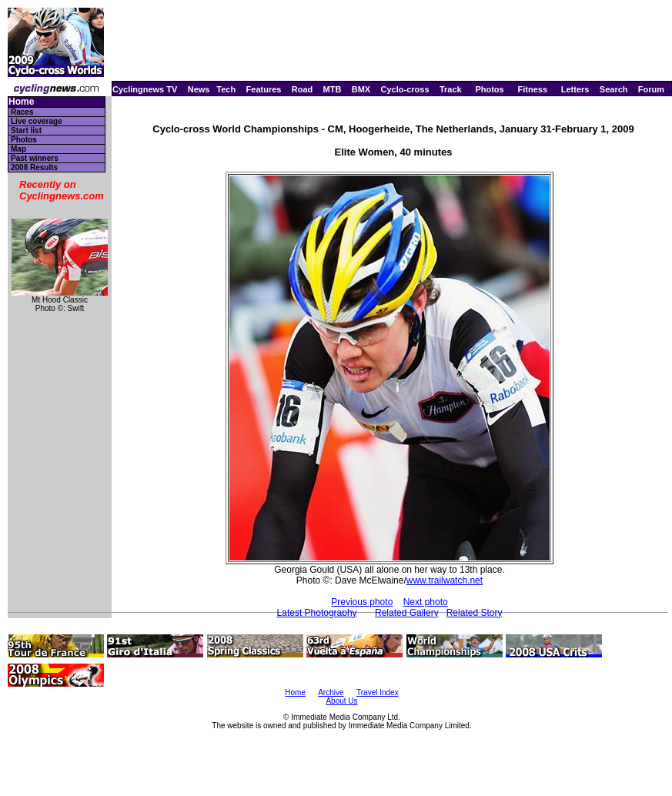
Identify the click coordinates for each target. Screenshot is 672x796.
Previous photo (362, 602)
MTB (333, 89)
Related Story (475, 613)
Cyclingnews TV (145, 89)
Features (264, 89)
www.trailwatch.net (445, 580)
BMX (361, 89)
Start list (26, 130)
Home (21, 102)
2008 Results (34, 167)
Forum (651, 89)
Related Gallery (407, 613)
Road (303, 89)
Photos (489, 89)
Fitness (532, 89)
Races (22, 112)
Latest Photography (317, 613)
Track (451, 89)
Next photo (426, 602)
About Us (341, 701)
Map (18, 149)
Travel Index (378, 692)
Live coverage (37, 121)
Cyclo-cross (405, 89)
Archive (331, 692)
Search (614, 89)
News (199, 89)
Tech (226, 89)
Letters (575, 89)
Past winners (35, 158)
